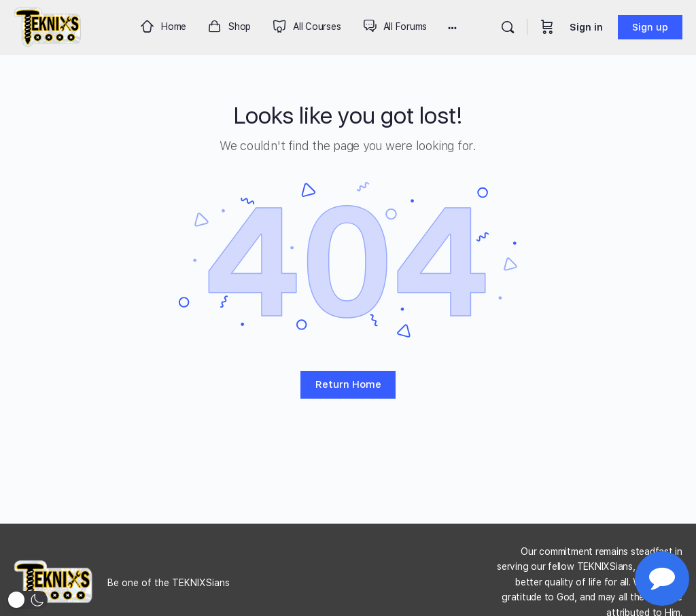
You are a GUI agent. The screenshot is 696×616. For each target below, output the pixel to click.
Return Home (348, 384)
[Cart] (547, 27)
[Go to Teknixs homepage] (48, 25)
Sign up (650, 27)
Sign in (586, 27)
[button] (27, 600)
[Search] (508, 27)
